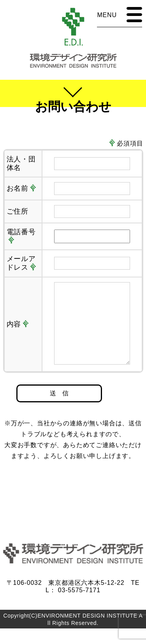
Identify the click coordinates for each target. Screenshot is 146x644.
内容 (18, 332)
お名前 (21, 188)
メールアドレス (21, 263)
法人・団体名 (21, 163)
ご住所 (18, 211)
